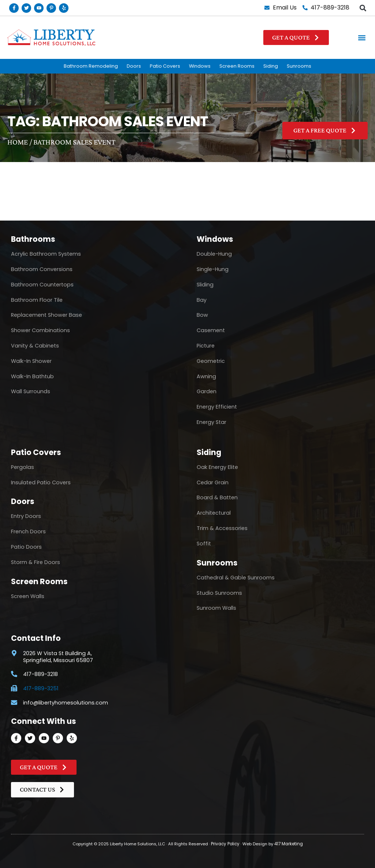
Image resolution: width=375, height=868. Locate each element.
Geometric (211, 361)
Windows (200, 66)
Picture (206, 346)
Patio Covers (165, 66)
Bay (202, 300)
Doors (134, 66)
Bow (202, 315)
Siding (271, 66)
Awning (206, 376)
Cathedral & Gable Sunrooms (236, 578)
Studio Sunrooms (219, 593)
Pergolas (23, 467)
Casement (211, 330)
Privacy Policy (225, 844)
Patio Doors (26, 547)
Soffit (204, 544)
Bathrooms (33, 239)
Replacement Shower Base (47, 315)
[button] (363, 8)
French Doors (28, 531)
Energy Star (211, 422)
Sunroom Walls (216, 608)
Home (18, 142)
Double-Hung (214, 254)
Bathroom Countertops (42, 285)
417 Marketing (288, 844)
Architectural (214, 513)
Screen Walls (28, 596)
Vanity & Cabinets (35, 346)
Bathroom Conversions (42, 269)
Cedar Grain (213, 482)
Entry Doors (26, 516)
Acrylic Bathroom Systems (46, 254)
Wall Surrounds (31, 391)
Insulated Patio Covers (41, 482)
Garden (207, 391)
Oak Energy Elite (217, 467)
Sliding (205, 285)
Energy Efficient (217, 407)
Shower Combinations (40, 330)
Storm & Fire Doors (36, 562)
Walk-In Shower (31, 361)
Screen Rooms (237, 66)
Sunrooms (299, 66)
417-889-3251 (41, 689)
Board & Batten (217, 497)
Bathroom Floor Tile (37, 300)
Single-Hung (213, 269)
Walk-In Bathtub (32, 376)
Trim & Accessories (222, 528)
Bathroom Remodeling (91, 66)
